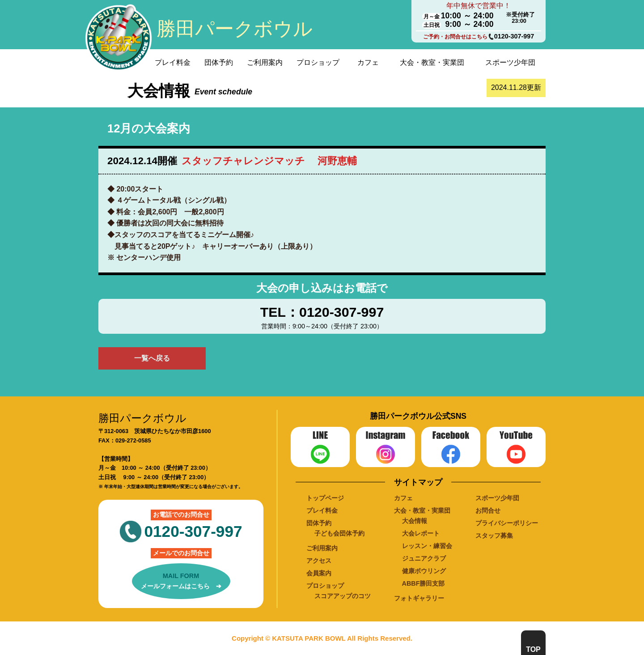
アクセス (319, 561)
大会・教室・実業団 (432, 62)
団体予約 (219, 62)
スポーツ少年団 (510, 62)
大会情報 (415, 521)
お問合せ (488, 510)
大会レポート (421, 533)
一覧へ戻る (152, 358)
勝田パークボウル (235, 29)
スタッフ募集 (494, 536)
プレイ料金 (173, 62)
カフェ (368, 62)
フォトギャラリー (419, 598)
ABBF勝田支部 (424, 583)
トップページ (325, 498)
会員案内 (319, 573)
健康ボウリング (424, 571)
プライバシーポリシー (507, 523)
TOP (533, 649)
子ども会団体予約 (339, 533)
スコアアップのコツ (343, 596)
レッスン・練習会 (427, 546)
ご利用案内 (265, 62)
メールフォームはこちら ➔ (181, 580)
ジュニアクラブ (424, 558)
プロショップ (318, 62)
